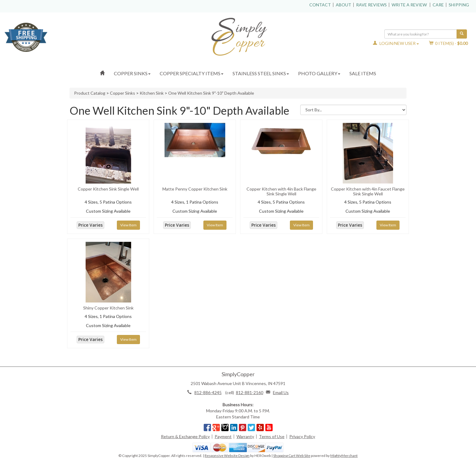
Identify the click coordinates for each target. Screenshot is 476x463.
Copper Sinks (132, 73)
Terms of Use (272, 436)
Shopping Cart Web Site (292, 456)
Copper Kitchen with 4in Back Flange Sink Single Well (281, 191)
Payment (223, 436)
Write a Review (409, 5)
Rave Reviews (371, 5)
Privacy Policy (302, 436)
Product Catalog (90, 93)
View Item (128, 225)
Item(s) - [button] (449, 43)
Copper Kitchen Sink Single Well (108, 189)
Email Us (281, 392)
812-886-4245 (208, 392)
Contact (320, 5)
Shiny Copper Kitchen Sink (108, 308)
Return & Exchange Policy (185, 436)
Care (438, 5)
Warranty (245, 436)
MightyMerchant (344, 456)
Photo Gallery (319, 73)
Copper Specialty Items (192, 73)
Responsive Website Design (227, 456)
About (343, 5)
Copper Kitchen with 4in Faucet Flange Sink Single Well (368, 191)
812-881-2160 (250, 392)
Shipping (459, 5)
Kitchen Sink (152, 93)
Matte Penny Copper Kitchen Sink (195, 189)
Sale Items (363, 73)
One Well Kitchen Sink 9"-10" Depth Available (211, 93)
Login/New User (396, 43)
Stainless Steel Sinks (261, 73)
